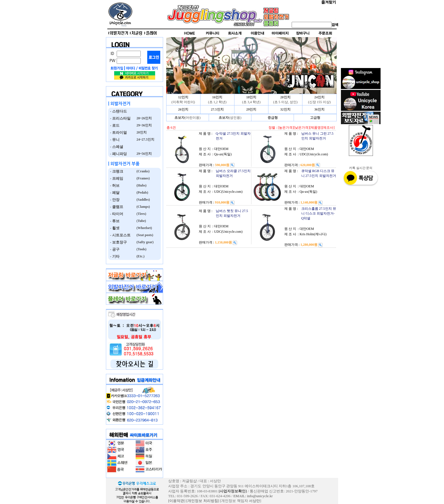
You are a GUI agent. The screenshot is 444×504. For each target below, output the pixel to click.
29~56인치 (144, 154)
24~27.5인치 (145, 139)
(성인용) (230, 118)
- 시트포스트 (119, 235)
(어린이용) (187, 118)
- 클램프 (116, 207)
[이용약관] (177, 501)
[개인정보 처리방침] (203, 501)
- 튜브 (114, 221)
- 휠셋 (114, 228)
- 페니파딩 (118, 154)
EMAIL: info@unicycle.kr (253, 496)
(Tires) (141, 214)
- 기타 (114, 256)
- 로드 (114, 125)
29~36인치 (144, 125)
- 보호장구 (118, 242)
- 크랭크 (116, 171)
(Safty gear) (145, 242)
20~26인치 (144, 118)
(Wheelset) (144, 228)
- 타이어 (116, 214)
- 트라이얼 (118, 133)
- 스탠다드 (118, 111)
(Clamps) (143, 207)
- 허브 (114, 186)
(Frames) (143, 178)
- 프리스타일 (119, 118)
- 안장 (114, 200)
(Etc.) (140, 256)
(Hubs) (141, 185)
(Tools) (141, 249)
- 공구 (114, 249)
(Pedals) (142, 192)
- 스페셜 (116, 147)
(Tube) (141, 221)
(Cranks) (143, 171)
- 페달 (114, 193)
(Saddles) (143, 200)
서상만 (254, 501)
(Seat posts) (144, 235)
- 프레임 (116, 178)
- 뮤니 (114, 140)
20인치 (141, 132)
